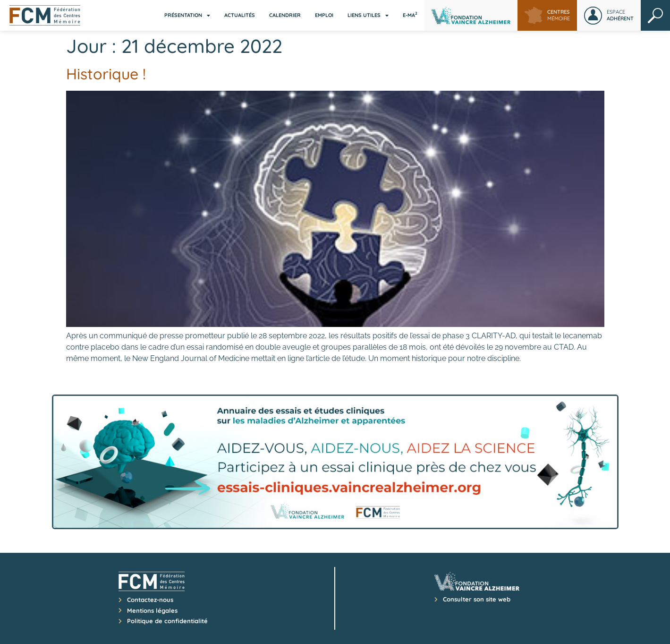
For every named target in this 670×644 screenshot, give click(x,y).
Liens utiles (368, 15)
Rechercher (655, 15)
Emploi (324, 15)
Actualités (240, 15)
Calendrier (285, 15)
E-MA (410, 15)
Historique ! (106, 74)
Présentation (187, 15)
